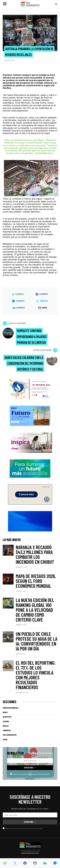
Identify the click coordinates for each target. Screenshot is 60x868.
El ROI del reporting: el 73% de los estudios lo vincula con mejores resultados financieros (36, 675)
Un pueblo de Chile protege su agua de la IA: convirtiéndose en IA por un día (37, 641)
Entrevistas (7, 717)
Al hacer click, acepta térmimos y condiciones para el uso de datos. (30, 774)
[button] (5, 4)
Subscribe (29, 768)
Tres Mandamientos (10, 735)
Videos (5, 739)
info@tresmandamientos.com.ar (30, 853)
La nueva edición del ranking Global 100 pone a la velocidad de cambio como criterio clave (35, 610)
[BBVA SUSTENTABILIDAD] (30, 415)
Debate (5, 712)
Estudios (6, 721)
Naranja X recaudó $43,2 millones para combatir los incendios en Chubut (35, 554)
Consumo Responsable (11, 708)
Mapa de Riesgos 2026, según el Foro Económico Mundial (36, 581)
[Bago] (30, 442)
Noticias (9, 42)
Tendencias (7, 730)
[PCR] (30, 468)
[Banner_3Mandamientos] (30, 389)
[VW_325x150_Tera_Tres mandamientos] (30, 494)
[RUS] (30, 521)
